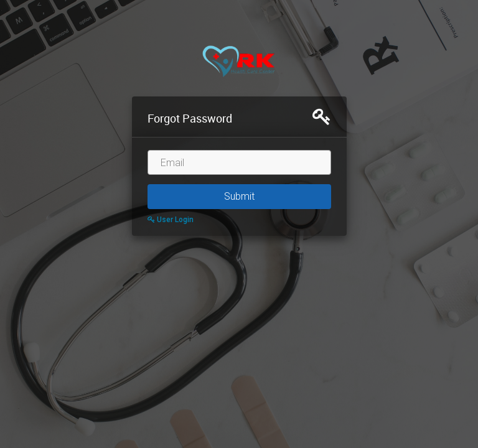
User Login (171, 220)
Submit (239, 196)
